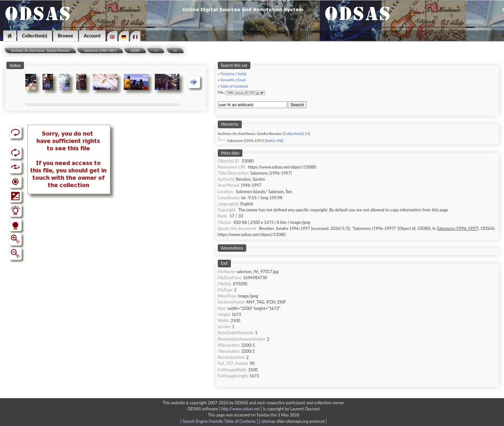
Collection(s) (35, 36)
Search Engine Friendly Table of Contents (219, 421)
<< (156, 51)
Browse (66, 36)
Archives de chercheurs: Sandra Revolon (40, 51)
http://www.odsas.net (240, 409)
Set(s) (242, 74)
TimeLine (227, 74)
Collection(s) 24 (296, 134)
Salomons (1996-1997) (100, 51)
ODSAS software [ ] (225, 409)
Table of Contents (234, 86)
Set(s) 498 (274, 141)
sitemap (268, 421)
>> (175, 51)
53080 (135, 51)
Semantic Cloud (233, 80)
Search (297, 105)
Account (92, 36)
